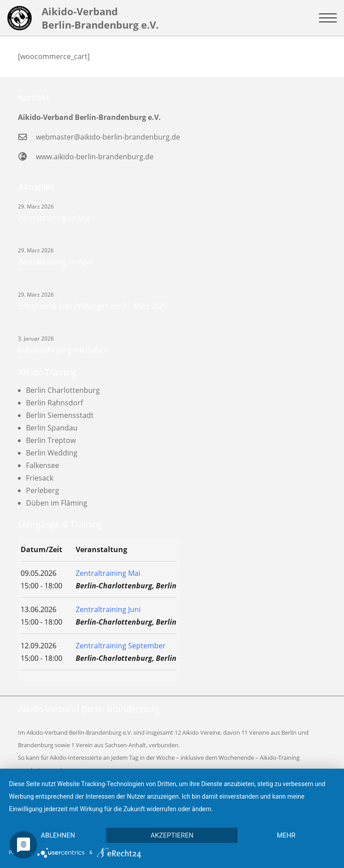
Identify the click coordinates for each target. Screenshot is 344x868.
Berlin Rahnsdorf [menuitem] (54, 403)
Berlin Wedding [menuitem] (52, 453)
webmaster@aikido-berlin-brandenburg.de (108, 137)
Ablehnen (58, 835)
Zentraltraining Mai (108, 573)
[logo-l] (19, 18)
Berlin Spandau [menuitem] (52, 428)
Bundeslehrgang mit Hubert (63, 350)
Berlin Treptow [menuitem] (51, 440)
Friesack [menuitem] (40, 478)
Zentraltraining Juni (108, 609)
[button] (328, 18)
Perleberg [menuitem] (43, 490)
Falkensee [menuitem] (43, 465)
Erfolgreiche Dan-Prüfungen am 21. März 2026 (92, 306)
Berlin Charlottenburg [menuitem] (63, 390)
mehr (286, 835)
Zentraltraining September (121, 646)
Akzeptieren (172, 835)
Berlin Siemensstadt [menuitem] (60, 415)
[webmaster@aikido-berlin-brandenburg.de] (27, 137)
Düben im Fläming (57, 503)
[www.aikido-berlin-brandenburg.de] (27, 156)
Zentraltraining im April (55, 262)
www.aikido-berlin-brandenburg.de (95, 157)
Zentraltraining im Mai (54, 218)
